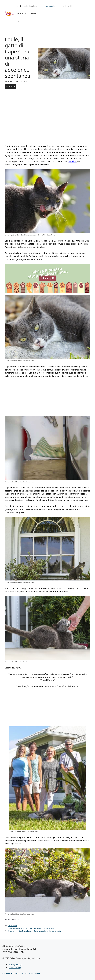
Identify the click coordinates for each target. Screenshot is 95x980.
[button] (18, 21)
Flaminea (8, 81)
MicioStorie (53, 6)
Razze (36, 13)
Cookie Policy (15, 967)
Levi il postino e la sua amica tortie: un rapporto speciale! (31, 928)
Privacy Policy (15, 964)
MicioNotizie (70, 6)
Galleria (23, 13)
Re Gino (72, 161)
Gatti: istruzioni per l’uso (30, 6)
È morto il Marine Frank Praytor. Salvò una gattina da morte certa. (34, 931)
